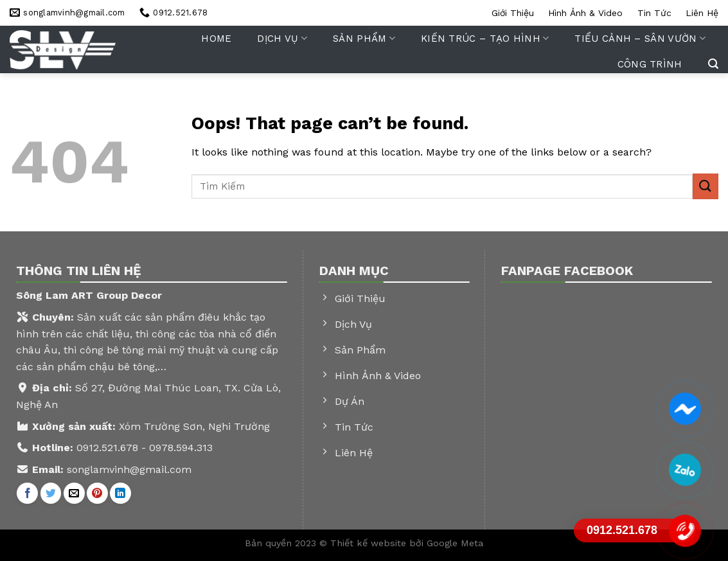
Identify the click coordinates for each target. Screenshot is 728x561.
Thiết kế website (370, 543)
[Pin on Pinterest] (97, 493)
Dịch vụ (282, 38)
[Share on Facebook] (27, 493)
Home (216, 39)
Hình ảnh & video (585, 13)
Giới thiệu (513, 13)
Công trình (650, 64)
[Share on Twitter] (51, 493)
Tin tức (654, 13)
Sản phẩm (364, 38)
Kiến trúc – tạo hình (485, 38)
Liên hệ (702, 13)
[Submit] (706, 186)
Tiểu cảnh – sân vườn (640, 38)
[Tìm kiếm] (713, 64)
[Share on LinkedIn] (120, 493)
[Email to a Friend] (74, 493)
